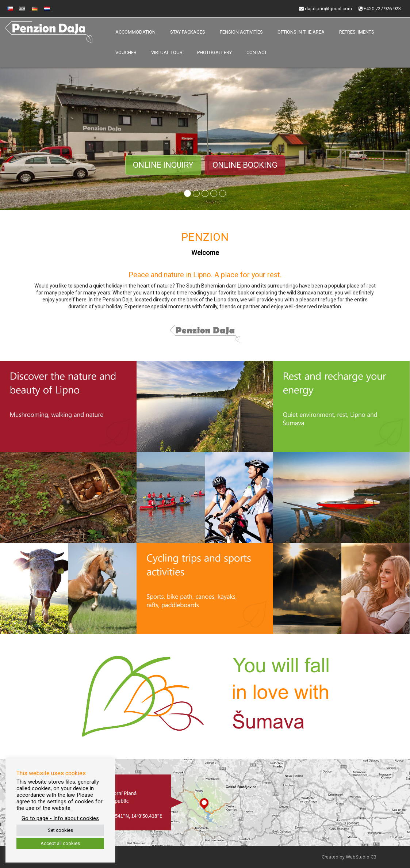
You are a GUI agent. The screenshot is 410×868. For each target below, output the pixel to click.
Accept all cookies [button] (60, 843)
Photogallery (214, 52)
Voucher (126, 52)
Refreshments (357, 32)
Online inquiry (163, 165)
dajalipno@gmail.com (325, 9)
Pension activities (241, 32)
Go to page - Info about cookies (60, 818)
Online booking (245, 165)
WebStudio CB (361, 857)
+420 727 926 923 (380, 9)
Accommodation (135, 32)
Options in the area (301, 32)
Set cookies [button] (60, 830)
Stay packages (188, 32)
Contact (257, 52)
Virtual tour (167, 52)
